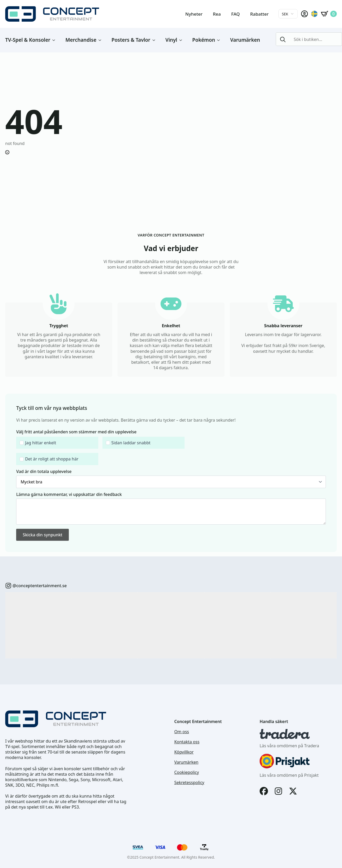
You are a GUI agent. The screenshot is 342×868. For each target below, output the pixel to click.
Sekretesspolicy (189, 783)
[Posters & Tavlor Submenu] (155, 40)
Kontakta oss (187, 742)
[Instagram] (278, 791)
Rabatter (259, 14)
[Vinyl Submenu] (182, 40)
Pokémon (204, 40)
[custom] (8, 586)
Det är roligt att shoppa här (52, 459)
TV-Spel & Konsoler (28, 40)
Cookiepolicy (187, 772)
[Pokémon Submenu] (220, 40)
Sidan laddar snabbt (131, 443)
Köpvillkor (184, 752)
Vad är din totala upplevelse (44, 471)
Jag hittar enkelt (41, 443)
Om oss (182, 732)
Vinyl (171, 40)
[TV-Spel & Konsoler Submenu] (55, 40)
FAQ (236, 14)
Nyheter (194, 14)
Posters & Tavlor (131, 40)
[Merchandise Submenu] (101, 40)
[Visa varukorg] (329, 14)
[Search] (283, 39)
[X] (293, 791)
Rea (217, 14)
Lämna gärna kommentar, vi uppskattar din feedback (69, 494)
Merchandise (81, 40)
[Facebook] (264, 791)
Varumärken (245, 40)
